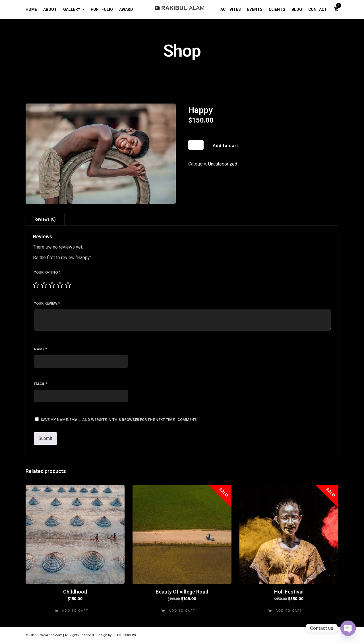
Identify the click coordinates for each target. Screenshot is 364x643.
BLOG (297, 9)
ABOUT (50, 9)
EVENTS (255, 9)
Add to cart (226, 146)
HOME (31, 9)
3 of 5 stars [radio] (52, 285)
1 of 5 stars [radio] (36, 285)
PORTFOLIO (102, 9)
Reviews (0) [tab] (45, 219)
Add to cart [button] (75, 611)
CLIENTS (277, 9)
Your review (47, 303)
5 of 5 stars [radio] (68, 285)
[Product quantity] (196, 145)
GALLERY (72, 9)
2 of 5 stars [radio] (44, 285)
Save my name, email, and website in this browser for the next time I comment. (119, 420)
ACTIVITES (231, 9)
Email (41, 384)
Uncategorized (223, 164)
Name (41, 349)
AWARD (126, 9)
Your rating (47, 272)
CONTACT (318, 9)
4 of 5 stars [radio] (60, 285)
